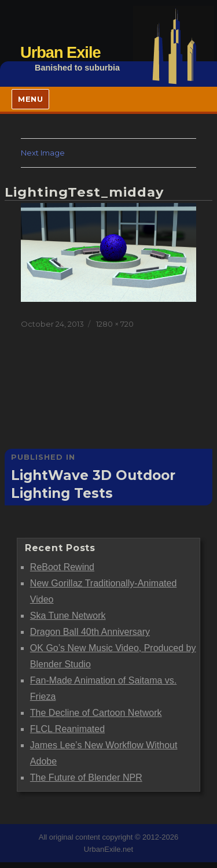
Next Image (43, 153)
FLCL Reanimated (67, 729)
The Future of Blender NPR (86, 777)
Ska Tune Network (68, 616)
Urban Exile (60, 52)
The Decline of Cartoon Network (96, 713)
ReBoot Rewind (62, 567)
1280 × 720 (115, 324)
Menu (30, 99)
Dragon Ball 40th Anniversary (90, 632)
